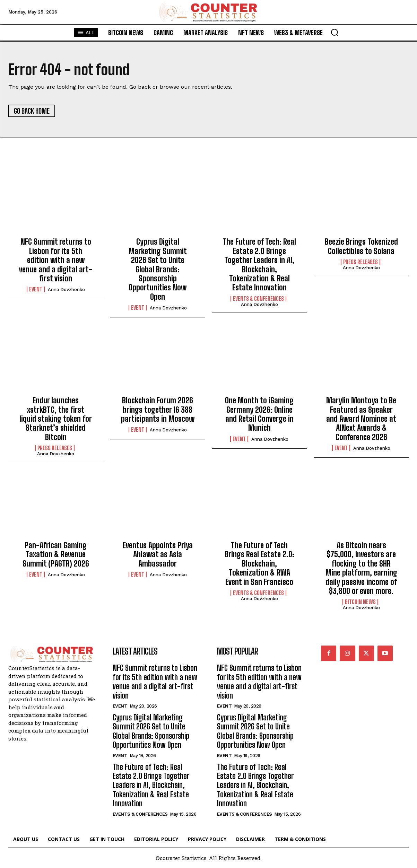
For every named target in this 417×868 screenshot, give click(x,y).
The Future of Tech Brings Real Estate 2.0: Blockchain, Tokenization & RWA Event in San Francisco (259, 564)
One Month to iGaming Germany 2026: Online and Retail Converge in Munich (259, 414)
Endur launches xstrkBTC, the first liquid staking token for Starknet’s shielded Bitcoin (56, 419)
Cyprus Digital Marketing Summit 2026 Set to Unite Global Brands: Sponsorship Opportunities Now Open (158, 269)
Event (36, 289)
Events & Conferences (258, 299)
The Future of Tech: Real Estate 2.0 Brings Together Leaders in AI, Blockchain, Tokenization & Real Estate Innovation (259, 265)
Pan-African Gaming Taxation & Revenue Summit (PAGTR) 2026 (56, 554)
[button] (335, 32)
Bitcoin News (360, 602)
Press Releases (360, 262)
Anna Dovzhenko (66, 290)
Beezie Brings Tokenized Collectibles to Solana (361, 246)
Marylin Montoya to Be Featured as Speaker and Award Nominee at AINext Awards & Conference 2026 (361, 419)
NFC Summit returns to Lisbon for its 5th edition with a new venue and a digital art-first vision (56, 260)
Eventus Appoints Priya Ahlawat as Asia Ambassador (158, 554)
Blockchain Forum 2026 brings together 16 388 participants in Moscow (158, 410)
